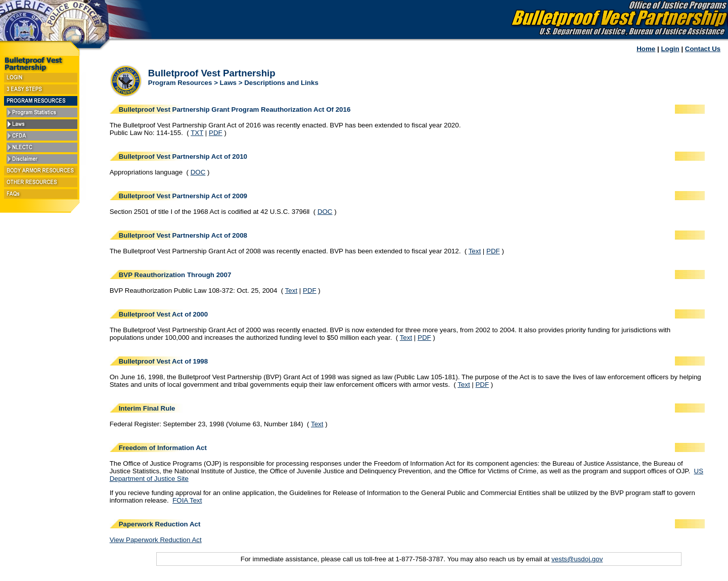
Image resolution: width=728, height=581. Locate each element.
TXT (197, 133)
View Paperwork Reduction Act (156, 540)
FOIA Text (187, 500)
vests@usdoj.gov (577, 559)
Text (475, 251)
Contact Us (703, 49)
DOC (198, 172)
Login (670, 49)
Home (646, 49)
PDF (216, 133)
